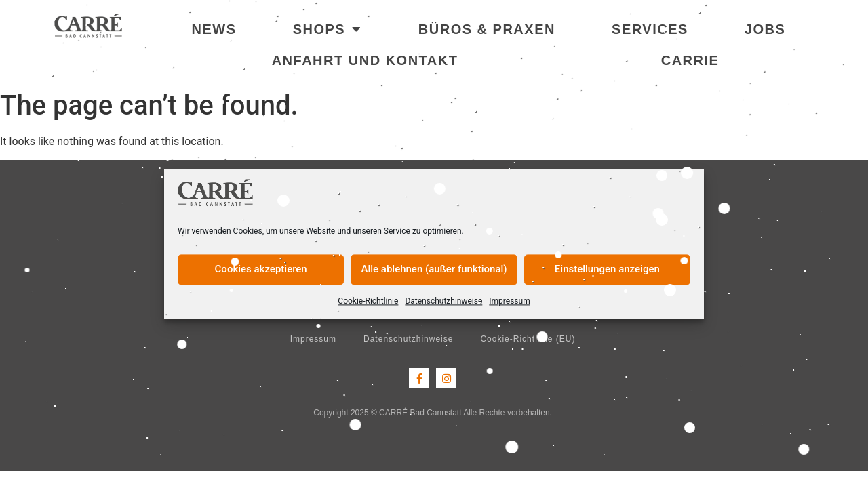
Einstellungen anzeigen (607, 270)
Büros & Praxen (487, 29)
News (214, 29)
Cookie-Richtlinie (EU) (528, 339)
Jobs (765, 29)
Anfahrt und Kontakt (365, 60)
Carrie (690, 60)
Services (650, 29)
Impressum (509, 301)
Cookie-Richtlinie (368, 301)
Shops (328, 29)
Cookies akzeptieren (261, 270)
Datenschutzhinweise (443, 301)
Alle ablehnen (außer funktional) (434, 270)
